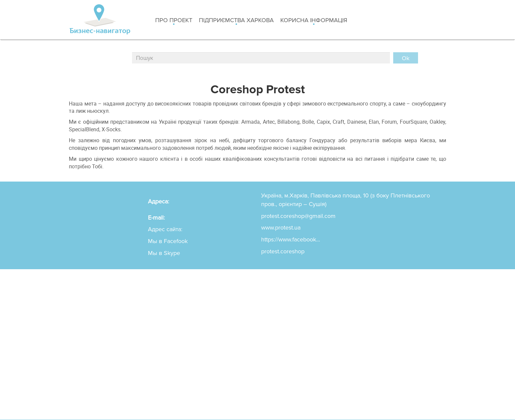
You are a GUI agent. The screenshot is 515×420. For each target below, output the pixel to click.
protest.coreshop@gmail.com (298, 216)
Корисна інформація (314, 21)
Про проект (174, 21)
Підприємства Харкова (236, 21)
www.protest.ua (281, 228)
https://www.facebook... (291, 239)
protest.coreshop (283, 251)
